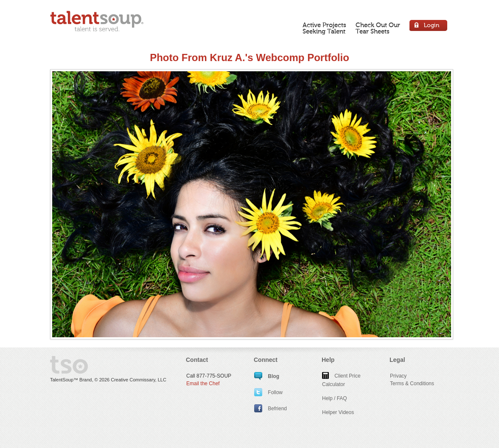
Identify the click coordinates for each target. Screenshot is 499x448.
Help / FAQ (335, 398)
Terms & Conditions (412, 384)
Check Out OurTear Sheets (378, 28)
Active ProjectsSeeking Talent (324, 28)
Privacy (398, 376)
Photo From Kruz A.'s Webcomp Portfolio (249, 57)
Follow (268, 392)
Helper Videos (338, 412)
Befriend (271, 409)
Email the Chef (203, 384)
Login (429, 27)
